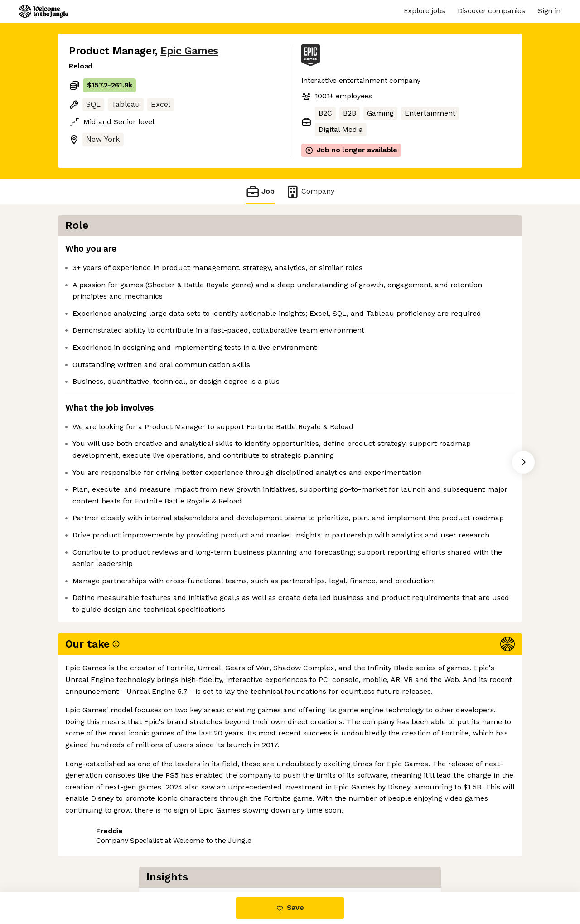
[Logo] (43, 11)
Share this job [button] (94, 854)
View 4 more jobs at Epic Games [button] (189, 854)
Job (260, 191)
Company (310, 191)
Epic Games (189, 51)
